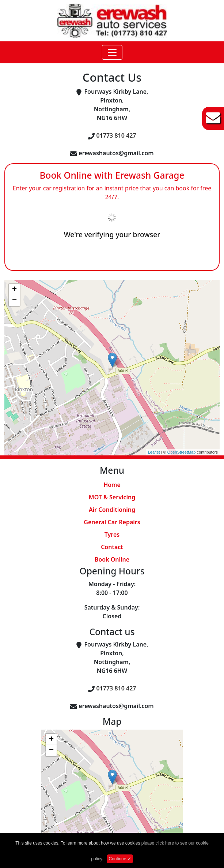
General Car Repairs (112, 522)
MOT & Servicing (112, 497)
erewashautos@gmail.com (116, 153)
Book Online (112, 559)
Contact (112, 547)
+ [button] (14, 290)
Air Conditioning (112, 510)
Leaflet (154, 452)
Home (112, 485)
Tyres (112, 534)
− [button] (14, 301)
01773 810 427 (116, 135)
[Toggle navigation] (112, 52)
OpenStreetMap (182, 452)
